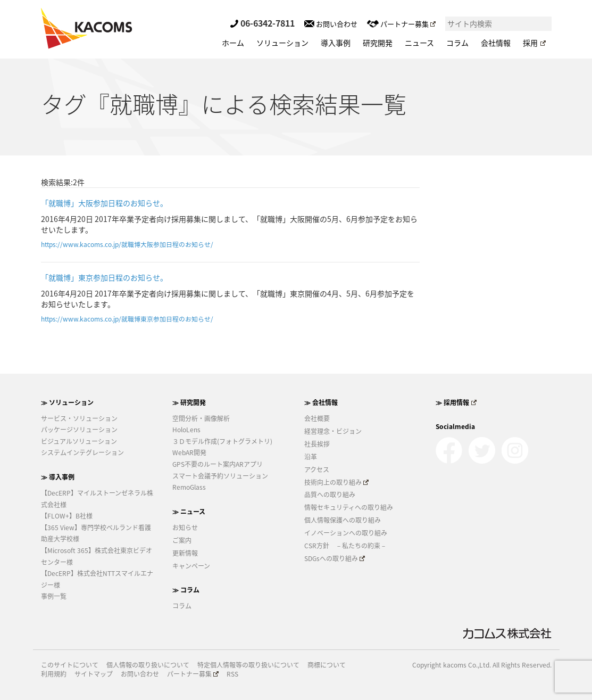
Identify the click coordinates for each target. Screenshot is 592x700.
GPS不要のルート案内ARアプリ (218, 464)
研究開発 (378, 43)
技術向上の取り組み (337, 482)
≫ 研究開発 (189, 402)
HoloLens (186, 430)
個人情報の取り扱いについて (148, 665)
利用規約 (54, 674)
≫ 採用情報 (456, 402)
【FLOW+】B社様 (67, 516)
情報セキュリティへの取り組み (349, 507)
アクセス (317, 470)
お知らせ (185, 528)
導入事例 (336, 43)
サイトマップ (94, 674)
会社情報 (496, 43)
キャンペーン (191, 566)
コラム (457, 43)
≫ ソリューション (67, 402)
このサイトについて (70, 665)
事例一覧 (54, 596)
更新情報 (185, 553)
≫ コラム (186, 590)
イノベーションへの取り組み (346, 533)
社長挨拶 (317, 444)
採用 (534, 43)
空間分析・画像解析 (201, 418)
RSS (232, 674)
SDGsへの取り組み (335, 558)
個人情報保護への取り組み (343, 520)
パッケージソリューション (79, 430)
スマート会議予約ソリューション (220, 476)
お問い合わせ (331, 24)
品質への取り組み (330, 495)
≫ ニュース (189, 512)
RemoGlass (189, 487)
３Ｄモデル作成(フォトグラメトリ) (222, 441)
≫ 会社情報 (321, 402)
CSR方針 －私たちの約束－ (345, 546)
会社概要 (317, 418)
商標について (327, 665)
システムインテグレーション (82, 452)
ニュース (419, 43)
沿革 (311, 457)
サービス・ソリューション (79, 418)
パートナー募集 (401, 24)
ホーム (233, 43)
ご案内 (182, 540)
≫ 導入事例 (58, 477)
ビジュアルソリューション (79, 441)
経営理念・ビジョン (333, 431)
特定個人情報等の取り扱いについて (248, 665)
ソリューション (282, 43)
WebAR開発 (189, 452)
